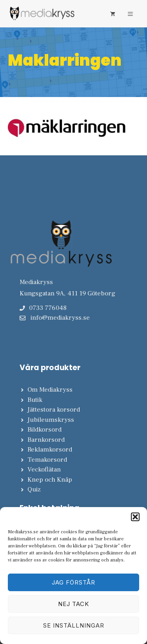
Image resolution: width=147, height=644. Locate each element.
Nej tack (73, 604)
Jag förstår (73, 582)
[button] (135, 517)
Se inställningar (74, 625)
